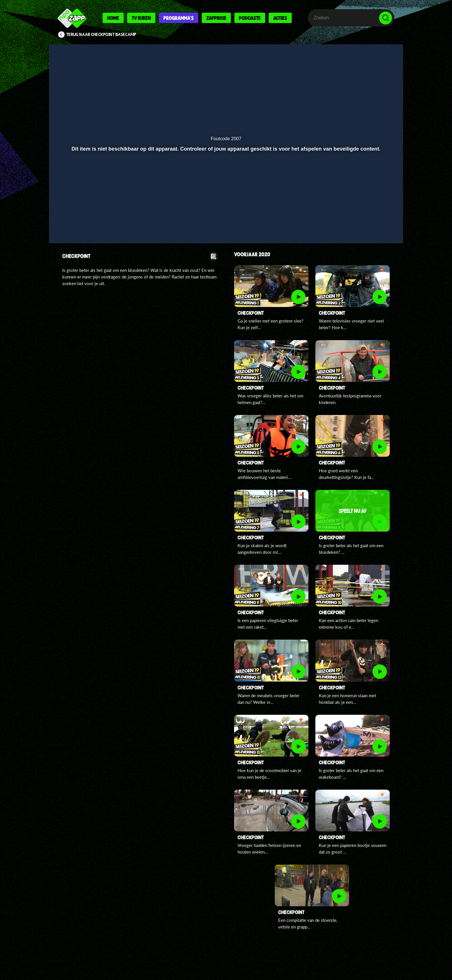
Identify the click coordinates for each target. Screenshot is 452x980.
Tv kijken (141, 18)
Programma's (179, 18)
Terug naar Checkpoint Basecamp (101, 35)
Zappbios (216, 18)
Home (113, 18)
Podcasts (250, 18)
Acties (280, 18)
